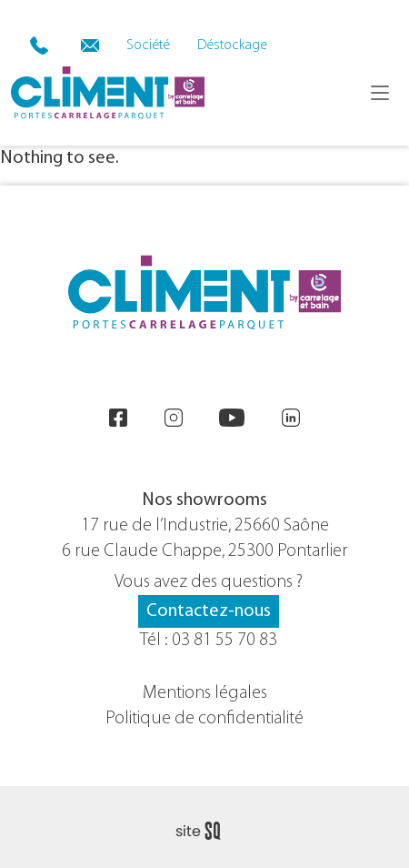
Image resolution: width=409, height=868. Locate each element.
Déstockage (232, 45)
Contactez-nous (209, 611)
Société (148, 45)
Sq (205, 832)
